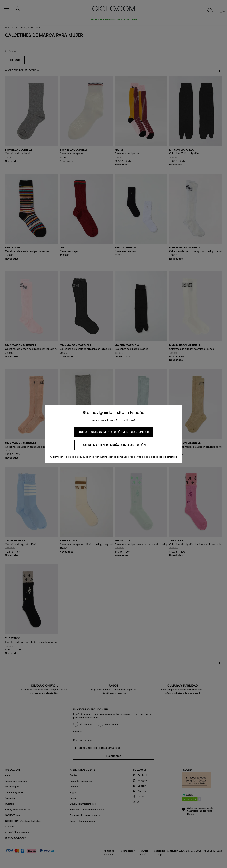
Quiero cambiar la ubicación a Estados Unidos (114, 432)
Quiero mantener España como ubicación (113, 445)
